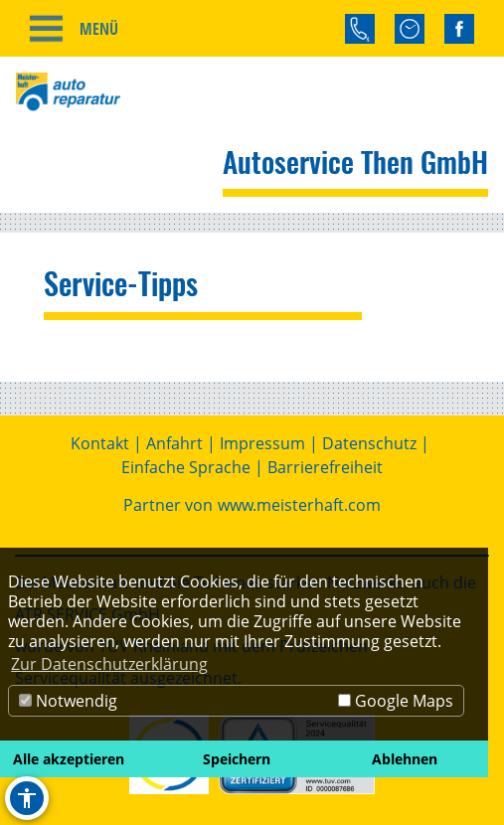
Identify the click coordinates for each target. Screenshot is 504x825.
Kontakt (100, 443)
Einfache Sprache (186, 467)
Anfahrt (174, 443)
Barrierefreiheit (325, 467)
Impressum (262, 443)
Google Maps (396, 701)
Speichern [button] (237, 759)
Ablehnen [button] (405, 759)
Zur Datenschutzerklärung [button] (109, 664)
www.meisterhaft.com (299, 505)
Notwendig (68, 701)
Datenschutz (369, 443)
